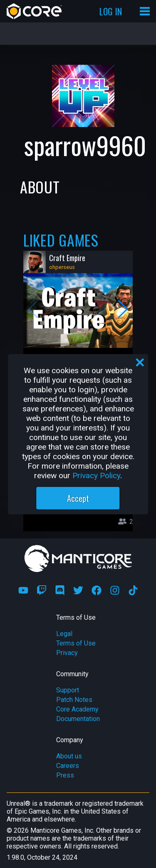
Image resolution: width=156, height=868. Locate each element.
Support (68, 690)
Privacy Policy (96, 476)
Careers (68, 766)
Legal (64, 634)
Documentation (78, 719)
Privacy (67, 653)
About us (69, 756)
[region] (78, 434)
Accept (78, 498)
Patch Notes (74, 700)
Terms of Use (76, 643)
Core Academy (77, 709)
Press (65, 775)
